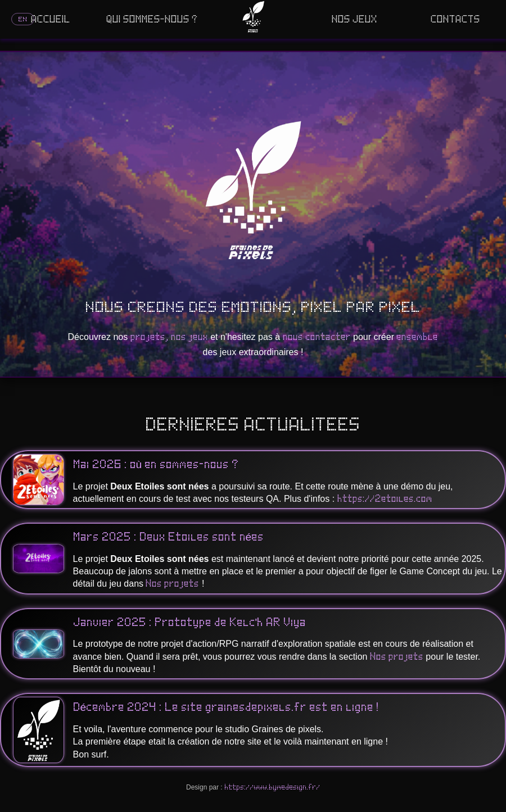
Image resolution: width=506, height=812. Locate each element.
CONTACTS (455, 20)
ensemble (417, 337)
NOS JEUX (354, 20)
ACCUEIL (51, 20)
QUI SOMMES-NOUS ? (152, 20)
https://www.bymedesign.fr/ (272, 787)
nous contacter (317, 337)
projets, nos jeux (169, 337)
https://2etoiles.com (385, 499)
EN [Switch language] (23, 19)
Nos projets (172, 584)
